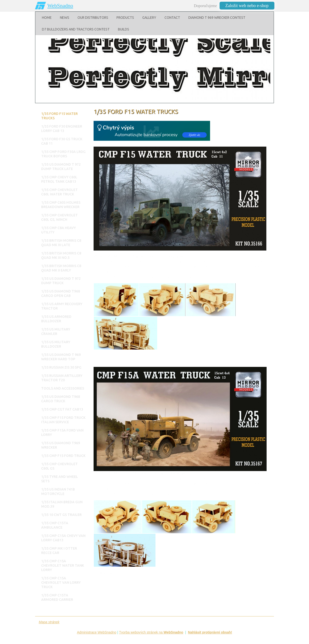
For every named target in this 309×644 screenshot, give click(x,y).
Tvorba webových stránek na (151, 632)
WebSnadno (60, 5)
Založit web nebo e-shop (247, 6)
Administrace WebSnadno (97, 632)
